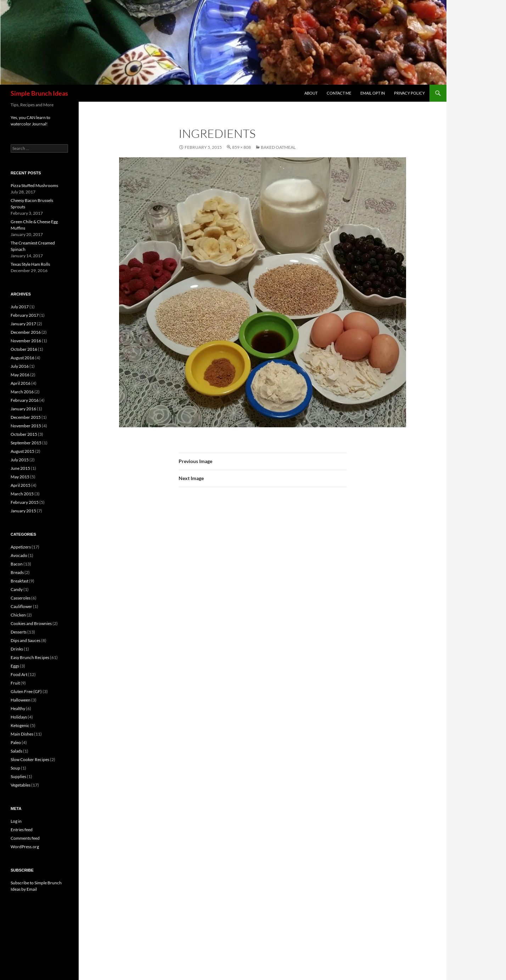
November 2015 (26, 426)
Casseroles (21, 598)
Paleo (16, 742)
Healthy (18, 708)
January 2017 (23, 324)
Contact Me (339, 93)
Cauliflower (21, 606)
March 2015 (22, 494)
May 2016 (20, 375)
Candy (17, 589)
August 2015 (23, 451)
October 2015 (24, 434)
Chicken (18, 615)
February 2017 (25, 315)
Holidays (19, 717)
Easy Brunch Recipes (30, 657)
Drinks (17, 649)
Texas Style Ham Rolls (30, 264)
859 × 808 (241, 147)
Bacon (17, 564)
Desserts (19, 632)
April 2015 (21, 485)
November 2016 (26, 341)
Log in (16, 821)
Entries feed (22, 830)
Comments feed (25, 838)
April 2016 (21, 383)
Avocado (19, 555)
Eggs (15, 666)
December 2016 (26, 332)
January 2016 (23, 409)
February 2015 (25, 502)
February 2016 (25, 400)
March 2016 (22, 392)
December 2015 (26, 417)
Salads (16, 751)
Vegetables (21, 785)
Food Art (19, 674)
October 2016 (24, 349)
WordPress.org (25, 847)
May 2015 (20, 477)
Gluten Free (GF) (26, 691)
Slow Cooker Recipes (30, 759)
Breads (17, 572)
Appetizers (21, 547)
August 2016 (23, 358)
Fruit (15, 683)
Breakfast (19, 581)
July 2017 (20, 307)
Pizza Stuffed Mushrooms (34, 185)
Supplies (18, 776)
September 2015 (26, 443)
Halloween (21, 700)
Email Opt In (373, 93)
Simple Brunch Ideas (39, 93)
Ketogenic (20, 725)
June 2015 (20, 468)
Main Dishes (22, 734)
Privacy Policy (409, 93)
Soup (15, 768)
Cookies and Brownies (31, 623)
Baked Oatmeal (278, 147)
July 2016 (20, 366)
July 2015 (20, 460)
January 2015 (23, 511)
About (311, 93)
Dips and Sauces (26, 640)
